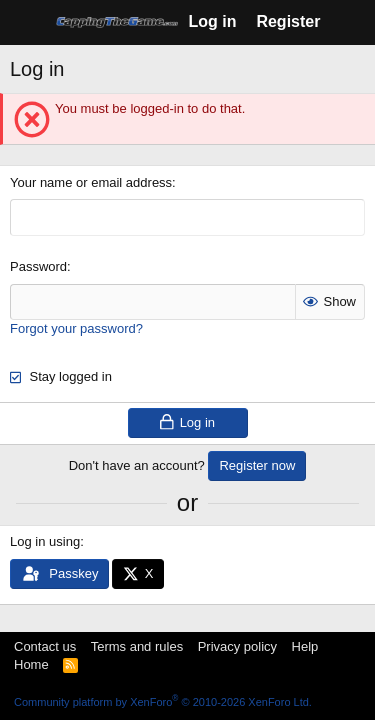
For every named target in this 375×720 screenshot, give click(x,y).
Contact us (45, 646)
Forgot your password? (76, 328)
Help (305, 646)
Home (31, 664)
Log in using (45, 541)
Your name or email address (91, 182)
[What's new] (350, 22)
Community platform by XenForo (163, 702)
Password (38, 266)
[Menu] (27, 23)
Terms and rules (137, 646)
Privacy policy (237, 646)
